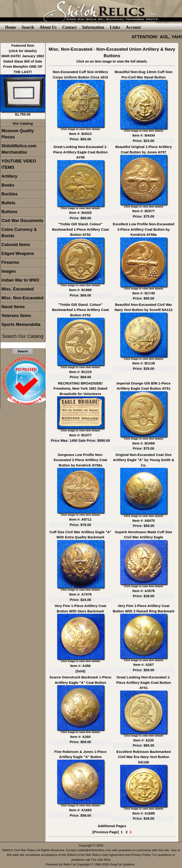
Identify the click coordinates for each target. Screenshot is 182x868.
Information (93, 27)
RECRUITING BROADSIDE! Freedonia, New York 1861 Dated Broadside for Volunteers (80, 388)
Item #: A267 (143, 665)
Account (133, 27)
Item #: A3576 (143, 591)
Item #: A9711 (80, 519)
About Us (48, 27)
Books (8, 185)
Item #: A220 (143, 740)
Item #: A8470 (143, 520)
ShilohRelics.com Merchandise (19, 149)
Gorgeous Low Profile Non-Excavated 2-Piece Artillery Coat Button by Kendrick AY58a (80, 460)
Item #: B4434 (144, 135)
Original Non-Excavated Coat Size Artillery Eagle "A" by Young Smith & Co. (143, 460)
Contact (69, 27)
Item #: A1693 (80, 810)
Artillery (9, 176)
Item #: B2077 (144, 211)
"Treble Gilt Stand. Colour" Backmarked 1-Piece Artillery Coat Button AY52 (80, 229)
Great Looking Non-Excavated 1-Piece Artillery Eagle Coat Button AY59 (80, 152)
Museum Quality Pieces (18, 134)
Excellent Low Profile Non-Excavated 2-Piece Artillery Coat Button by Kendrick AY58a (144, 229)
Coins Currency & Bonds (19, 233)
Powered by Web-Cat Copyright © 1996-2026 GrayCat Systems (91, 864)
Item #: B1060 (144, 443)
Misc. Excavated (18, 289)
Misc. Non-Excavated (22, 298)
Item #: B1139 (144, 363)
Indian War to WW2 (20, 280)
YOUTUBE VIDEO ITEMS (19, 164)
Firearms (10, 262)
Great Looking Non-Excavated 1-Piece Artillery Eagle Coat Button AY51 (143, 682)
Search (28, 27)
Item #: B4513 (80, 134)
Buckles (9, 194)
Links (115, 27)
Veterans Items (16, 316)
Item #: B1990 (80, 290)
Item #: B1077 (80, 435)
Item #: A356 (80, 666)
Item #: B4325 (80, 213)
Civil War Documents (22, 221)
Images (9, 271)
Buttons (9, 212)
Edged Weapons (18, 254)
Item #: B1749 (144, 293)
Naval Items (13, 307)
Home (10, 27)
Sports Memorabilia (21, 325)
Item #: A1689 (143, 813)
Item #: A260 (80, 737)
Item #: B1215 (80, 372)
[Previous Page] (106, 832)
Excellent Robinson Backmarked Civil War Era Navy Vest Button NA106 (144, 757)
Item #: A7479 (80, 594)
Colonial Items (16, 245)
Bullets (8, 203)
